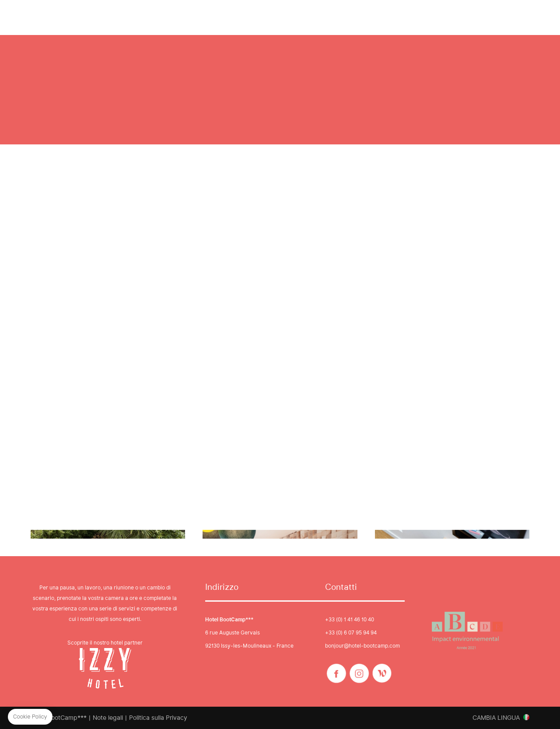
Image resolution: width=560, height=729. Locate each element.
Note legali (108, 718)
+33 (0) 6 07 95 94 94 (351, 633)
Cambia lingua (496, 718)
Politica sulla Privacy (158, 718)
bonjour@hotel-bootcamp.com (362, 646)
